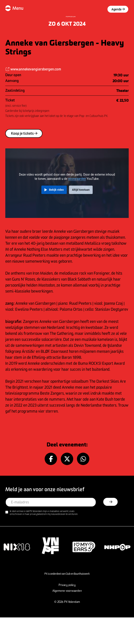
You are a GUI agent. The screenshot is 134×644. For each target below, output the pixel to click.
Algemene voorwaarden (67, 591)
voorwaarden (77, 179)
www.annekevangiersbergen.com (33, 69)
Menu (18, 8)
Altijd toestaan (81, 190)
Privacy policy (67, 585)
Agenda (118, 9)
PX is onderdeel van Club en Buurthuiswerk (67, 574)
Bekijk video (56, 190)
